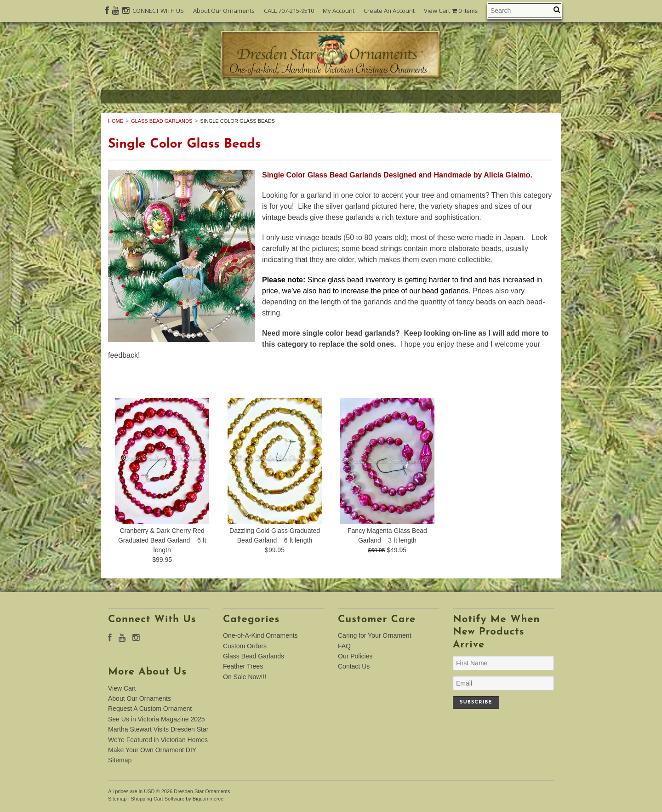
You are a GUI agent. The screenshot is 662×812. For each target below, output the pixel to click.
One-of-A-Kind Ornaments (260, 635)
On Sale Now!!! (245, 677)
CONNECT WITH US (158, 11)
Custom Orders (245, 646)
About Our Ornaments (224, 11)
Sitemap (120, 760)
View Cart (451, 11)
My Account (339, 11)
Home (116, 121)
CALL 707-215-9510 (289, 11)
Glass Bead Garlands (162, 121)
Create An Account (389, 11)
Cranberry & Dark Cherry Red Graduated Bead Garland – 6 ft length (162, 540)
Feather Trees (243, 666)
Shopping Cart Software (157, 799)
